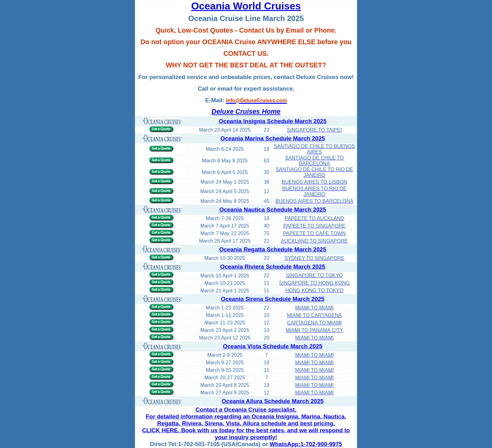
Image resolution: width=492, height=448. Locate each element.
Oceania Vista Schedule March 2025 (273, 346)
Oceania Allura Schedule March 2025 (273, 401)
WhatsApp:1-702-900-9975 (306, 444)
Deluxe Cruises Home (246, 112)
